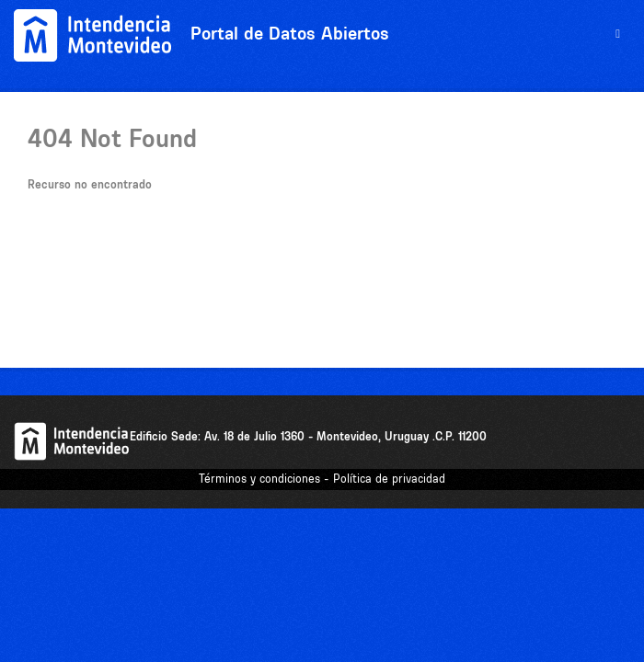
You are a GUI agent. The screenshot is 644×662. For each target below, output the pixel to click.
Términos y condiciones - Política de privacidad (322, 479)
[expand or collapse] (618, 34)
